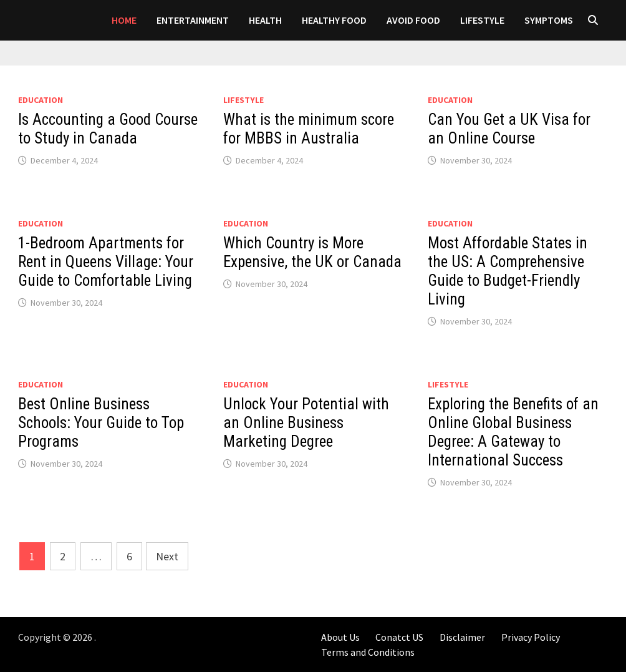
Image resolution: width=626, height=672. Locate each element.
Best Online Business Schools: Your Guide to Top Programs (101, 423)
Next (167, 556)
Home (124, 20)
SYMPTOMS (549, 20)
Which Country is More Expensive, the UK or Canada (312, 252)
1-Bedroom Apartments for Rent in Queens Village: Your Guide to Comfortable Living (106, 262)
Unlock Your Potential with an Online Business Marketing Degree (306, 423)
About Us (340, 637)
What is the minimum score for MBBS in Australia (309, 129)
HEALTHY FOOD (334, 20)
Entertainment (193, 20)
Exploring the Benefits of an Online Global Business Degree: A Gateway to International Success (513, 432)
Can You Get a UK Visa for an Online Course (509, 129)
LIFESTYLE (482, 20)
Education (41, 100)
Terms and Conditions (368, 652)
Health (265, 20)
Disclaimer (462, 637)
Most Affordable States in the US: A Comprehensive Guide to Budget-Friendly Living (508, 271)
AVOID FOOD (413, 20)
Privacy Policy (531, 637)
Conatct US (399, 637)
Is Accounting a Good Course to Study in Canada (108, 129)
